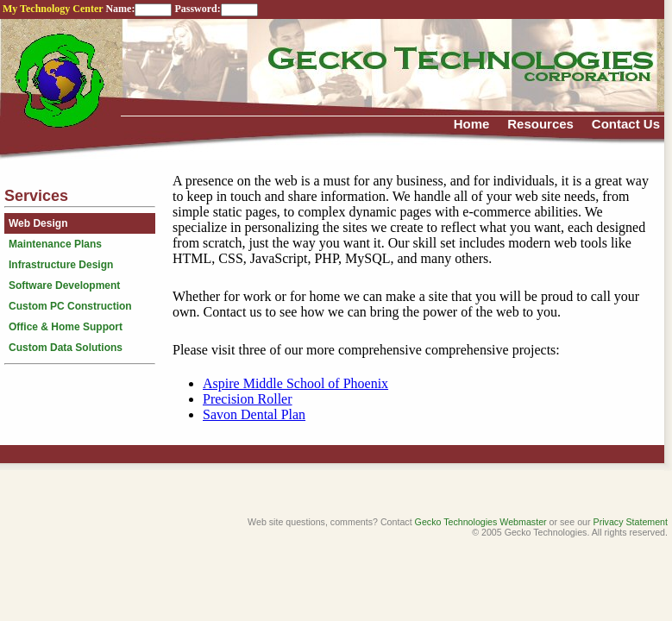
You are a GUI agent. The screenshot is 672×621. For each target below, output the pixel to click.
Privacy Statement (631, 522)
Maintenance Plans (55, 244)
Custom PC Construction (70, 306)
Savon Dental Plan (254, 414)
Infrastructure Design (61, 265)
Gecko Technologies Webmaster (481, 522)
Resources (540, 124)
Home (472, 124)
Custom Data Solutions (66, 348)
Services (36, 196)
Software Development (64, 285)
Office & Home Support (66, 327)
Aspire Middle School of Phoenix (295, 383)
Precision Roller (248, 399)
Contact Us (626, 124)
